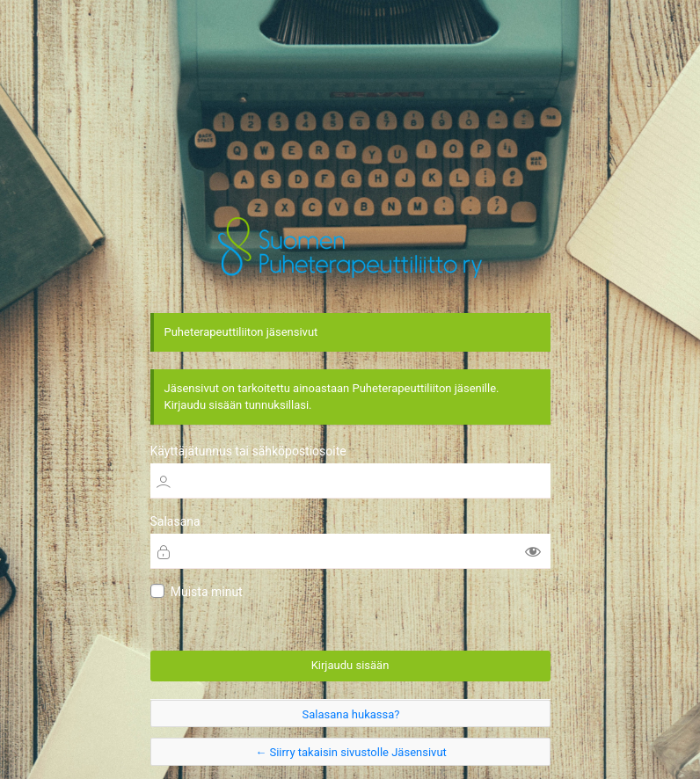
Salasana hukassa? (351, 714)
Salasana (175, 521)
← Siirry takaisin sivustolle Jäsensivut (351, 753)
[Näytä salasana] (533, 550)
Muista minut (207, 592)
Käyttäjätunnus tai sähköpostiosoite (248, 450)
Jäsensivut (350, 247)
